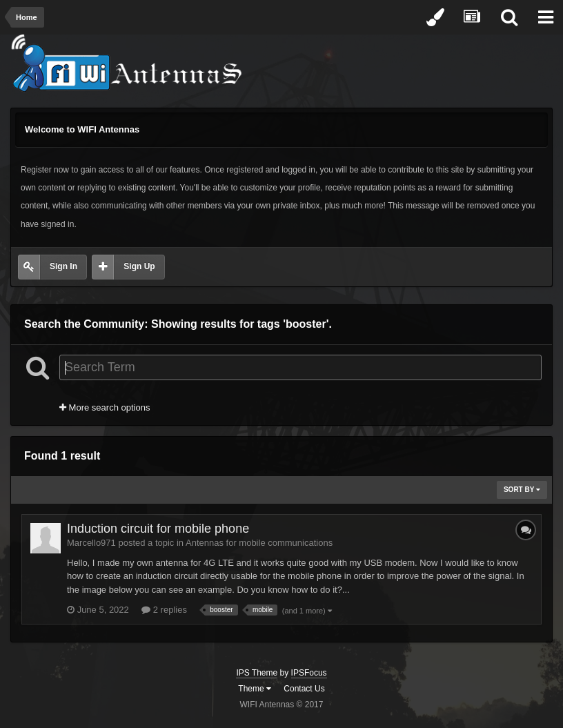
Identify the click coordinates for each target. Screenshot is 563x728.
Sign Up (139, 266)
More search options (105, 407)
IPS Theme (257, 673)
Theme (255, 689)
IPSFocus (309, 673)
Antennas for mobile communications (259, 543)
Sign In (63, 266)
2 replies (164, 610)
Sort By (522, 490)
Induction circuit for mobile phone (158, 529)
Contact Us (304, 689)
